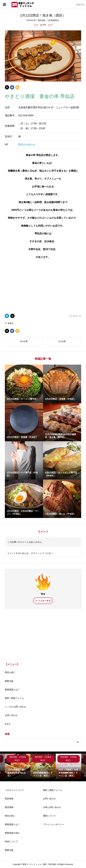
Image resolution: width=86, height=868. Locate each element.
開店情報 (9, 807)
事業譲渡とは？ (12, 690)
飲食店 (11, 323)
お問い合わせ (11, 715)
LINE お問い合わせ (52, 807)
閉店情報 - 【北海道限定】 (49, 20)
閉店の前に (10, 672)
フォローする (44, 601)
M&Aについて (11, 841)
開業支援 (9, 681)
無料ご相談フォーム (14, 698)
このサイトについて (14, 790)
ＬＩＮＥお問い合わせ (15, 707)
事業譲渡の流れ (12, 833)
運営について (49, 816)
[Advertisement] (43, 636)
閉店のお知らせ (27, 144)
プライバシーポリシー (54, 824)
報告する (77, 316)
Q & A (8, 724)
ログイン (81, 5)
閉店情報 (9, 799)
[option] (18, 766)
